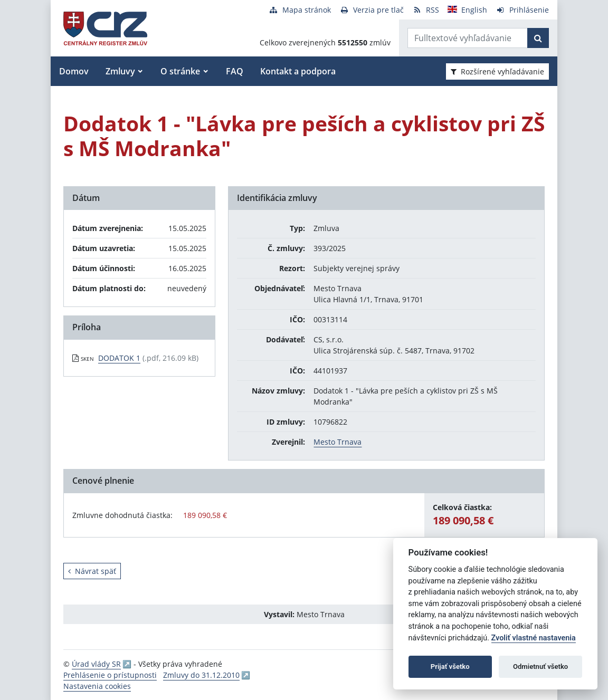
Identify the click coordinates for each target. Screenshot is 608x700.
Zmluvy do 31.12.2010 (201, 675)
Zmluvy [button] (120, 71)
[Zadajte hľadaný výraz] (468, 38)
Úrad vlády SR (96, 664)
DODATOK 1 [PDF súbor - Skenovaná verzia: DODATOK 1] (119, 358)
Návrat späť (92, 571)
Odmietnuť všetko (540, 667)
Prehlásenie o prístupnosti (110, 675)
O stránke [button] (180, 71)
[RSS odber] (426, 10)
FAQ (235, 71)
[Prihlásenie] (522, 10)
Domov (74, 71)
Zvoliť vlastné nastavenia (534, 638)
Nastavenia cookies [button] (97, 686)
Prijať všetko (450, 667)
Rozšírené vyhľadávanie (497, 71)
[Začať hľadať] (538, 38)
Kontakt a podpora (298, 71)
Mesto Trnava (338, 442)
